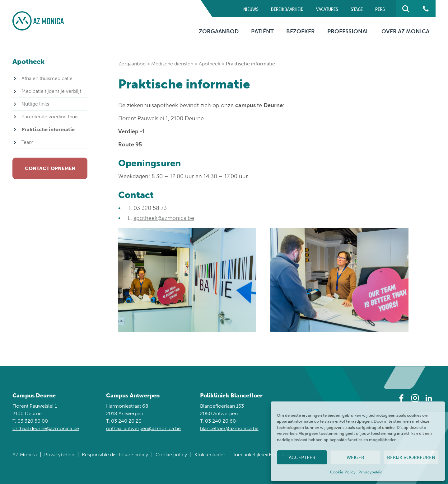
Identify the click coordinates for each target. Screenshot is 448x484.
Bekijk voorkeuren (411, 458)
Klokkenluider (210, 455)
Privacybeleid (371, 472)
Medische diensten (172, 64)
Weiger (355, 458)
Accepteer (302, 458)
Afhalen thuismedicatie (47, 78)
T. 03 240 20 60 (218, 421)
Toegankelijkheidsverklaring (264, 455)
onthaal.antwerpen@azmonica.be (143, 428)
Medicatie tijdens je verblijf (51, 91)
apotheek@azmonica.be (164, 218)
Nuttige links (35, 104)
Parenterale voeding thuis (50, 117)
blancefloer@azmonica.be (229, 428)
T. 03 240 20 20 (124, 421)
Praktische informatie (48, 129)
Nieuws (251, 9)
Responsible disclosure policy (115, 455)
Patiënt (262, 31)
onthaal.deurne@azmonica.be (46, 428)
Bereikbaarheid (287, 9)
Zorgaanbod (219, 31)
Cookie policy (171, 455)
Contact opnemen (50, 168)
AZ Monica (25, 455)
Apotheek (210, 64)
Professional (348, 31)
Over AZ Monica (405, 31)
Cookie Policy (343, 472)
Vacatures (327, 9)
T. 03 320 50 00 (30, 421)
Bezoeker (301, 31)
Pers (380, 9)
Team (28, 142)
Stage (357, 9)
